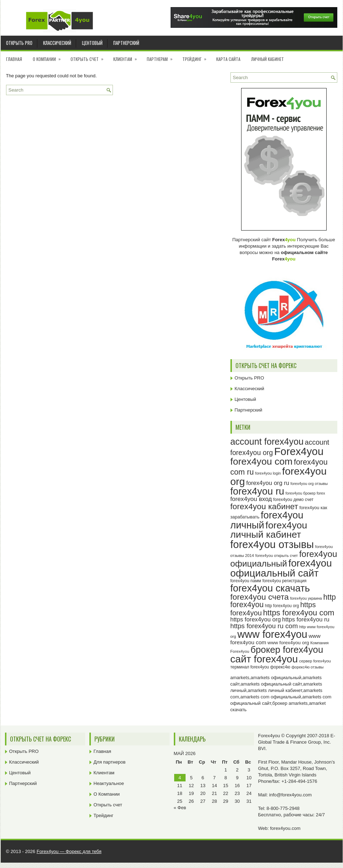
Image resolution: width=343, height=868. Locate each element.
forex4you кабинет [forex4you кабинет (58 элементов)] (264, 506)
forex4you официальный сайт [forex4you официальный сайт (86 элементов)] (281, 568)
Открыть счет (89, 57)
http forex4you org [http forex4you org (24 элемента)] (282, 606)
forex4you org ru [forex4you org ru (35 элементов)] (268, 483)
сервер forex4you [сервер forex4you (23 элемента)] (315, 661)
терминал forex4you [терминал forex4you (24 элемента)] (250, 667)
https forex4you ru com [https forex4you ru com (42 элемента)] (264, 626)
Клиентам (127, 57)
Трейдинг (197, 57)
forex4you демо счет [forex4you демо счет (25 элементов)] (293, 500)
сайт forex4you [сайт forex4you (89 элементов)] (264, 659)
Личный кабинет (267, 59)
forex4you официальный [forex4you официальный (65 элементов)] (284, 559)
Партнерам (162, 57)
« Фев (180, 808)
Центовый (92, 43)
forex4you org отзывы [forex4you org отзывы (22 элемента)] (309, 484)
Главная (14, 59)
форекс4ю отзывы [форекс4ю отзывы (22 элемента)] (308, 667)
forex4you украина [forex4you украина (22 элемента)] (306, 598)
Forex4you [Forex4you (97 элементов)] (299, 451)
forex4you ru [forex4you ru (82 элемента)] (257, 491)
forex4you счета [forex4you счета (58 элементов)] (260, 597)
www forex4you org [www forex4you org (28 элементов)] (288, 643)
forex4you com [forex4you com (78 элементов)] (262, 461)
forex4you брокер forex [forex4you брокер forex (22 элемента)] (305, 493)
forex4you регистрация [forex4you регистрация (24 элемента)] (285, 581)
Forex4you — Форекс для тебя (69, 851)
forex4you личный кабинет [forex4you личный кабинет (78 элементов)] (269, 530)
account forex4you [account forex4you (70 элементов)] (267, 441)
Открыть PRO (19, 43)
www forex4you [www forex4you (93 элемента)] (272, 634)
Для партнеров (110, 762)
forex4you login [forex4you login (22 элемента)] (268, 473)
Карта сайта (228, 59)
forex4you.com (285, 828)
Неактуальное (109, 783)
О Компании (49, 57)
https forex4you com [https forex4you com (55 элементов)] (299, 613)
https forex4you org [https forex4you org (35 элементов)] (256, 619)
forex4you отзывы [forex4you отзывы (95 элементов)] (272, 544)
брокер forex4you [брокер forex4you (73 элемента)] (287, 650)
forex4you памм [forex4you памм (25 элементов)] (246, 581)
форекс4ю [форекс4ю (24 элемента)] (280, 667)
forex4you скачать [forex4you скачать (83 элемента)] (270, 588)
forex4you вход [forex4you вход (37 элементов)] (251, 499)
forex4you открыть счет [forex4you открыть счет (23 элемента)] (277, 556)
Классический (57, 43)
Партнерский (126, 43)
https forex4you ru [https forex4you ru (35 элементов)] (306, 619)
